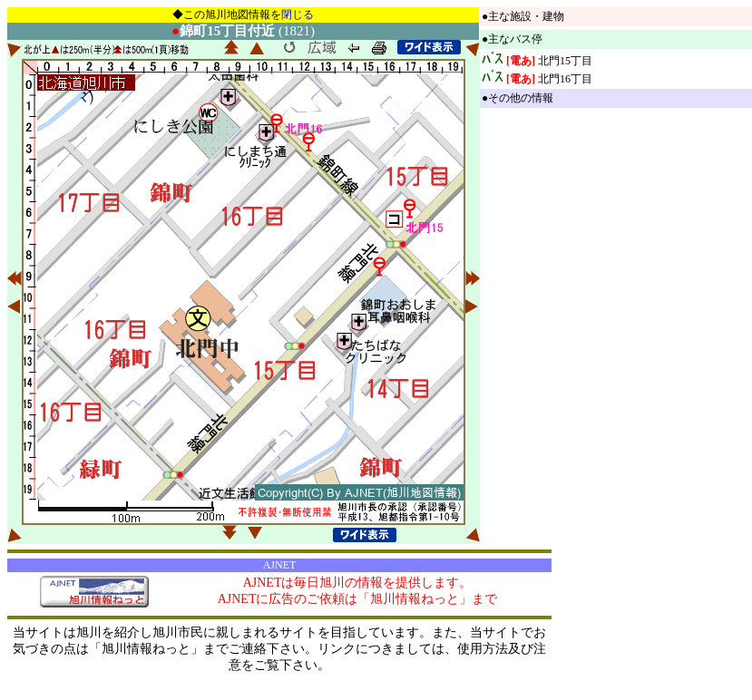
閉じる (298, 15)
